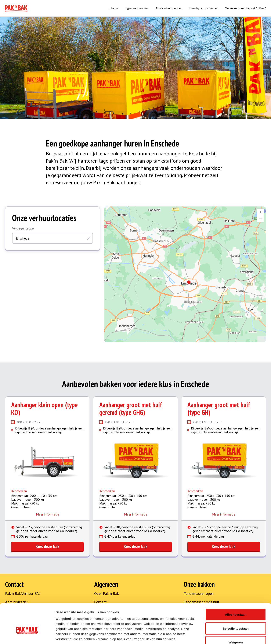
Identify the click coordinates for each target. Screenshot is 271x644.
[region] (185, 274)
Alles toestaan (236, 588)
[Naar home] (16, 8)
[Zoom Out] (260, 219)
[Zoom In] (260, 212)
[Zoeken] (89, 238)
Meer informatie (48, 514)
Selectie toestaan (236, 602)
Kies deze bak (47, 546)
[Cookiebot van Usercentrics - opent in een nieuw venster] (27, 636)
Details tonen (229, 636)
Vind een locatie (23, 228)
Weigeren (236, 616)
